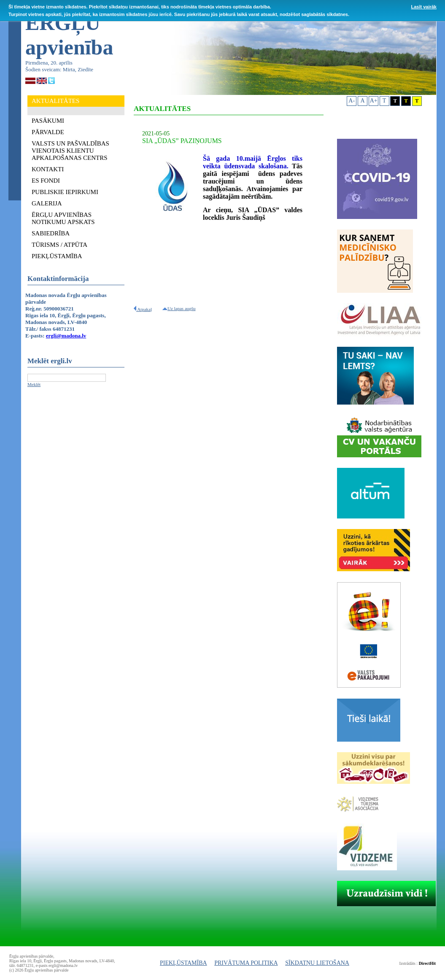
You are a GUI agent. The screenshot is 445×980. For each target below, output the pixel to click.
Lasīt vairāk (424, 7)
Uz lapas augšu (179, 308)
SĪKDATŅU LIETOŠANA (317, 963)
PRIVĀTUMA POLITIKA (246, 963)
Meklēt (34, 384)
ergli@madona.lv (66, 336)
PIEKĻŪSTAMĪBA (183, 963)
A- (352, 101)
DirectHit (427, 963)
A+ (374, 101)
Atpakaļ (143, 309)
